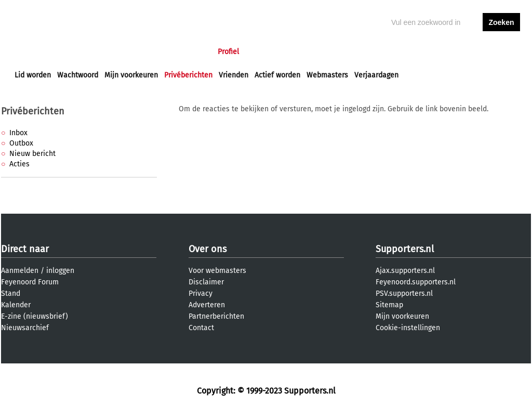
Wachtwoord (78, 75)
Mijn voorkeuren (131, 75)
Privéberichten (188, 75)
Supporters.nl (405, 249)
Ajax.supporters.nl (405, 271)
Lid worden (33, 75)
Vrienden (234, 75)
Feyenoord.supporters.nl (416, 282)
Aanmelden (20, 271)
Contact (201, 328)
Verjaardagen (376, 75)
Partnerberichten (216, 316)
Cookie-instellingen (408, 328)
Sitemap (389, 305)
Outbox (21, 143)
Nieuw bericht (32, 154)
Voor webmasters (217, 271)
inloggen (461, 52)
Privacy (201, 293)
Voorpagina (33, 52)
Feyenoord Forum (30, 282)
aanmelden (501, 52)
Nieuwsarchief (25, 328)
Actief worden (277, 75)
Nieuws (78, 52)
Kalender (16, 305)
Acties (19, 164)
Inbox (18, 133)
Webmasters (327, 75)
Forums (116, 52)
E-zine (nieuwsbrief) (35, 316)
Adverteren (207, 305)
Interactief (159, 52)
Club (197, 52)
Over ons (208, 249)
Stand (11, 293)
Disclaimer (206, 282)
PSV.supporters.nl (404, 293)
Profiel (228, 52)
